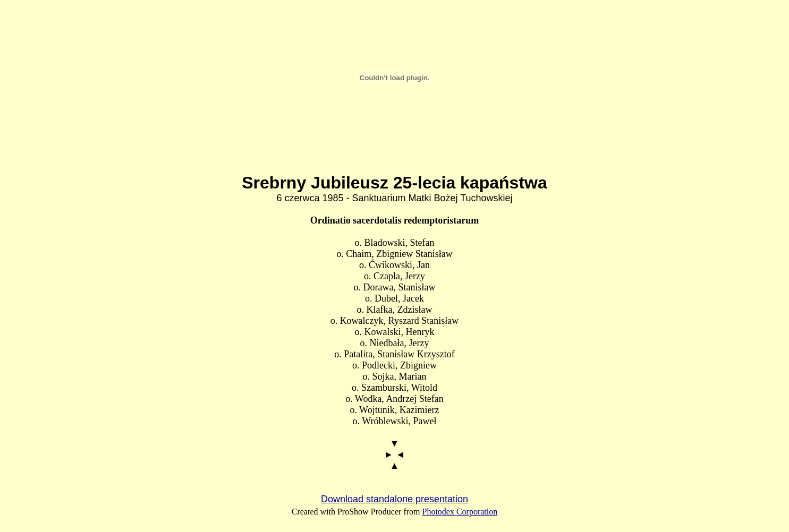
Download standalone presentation (394, 499)
